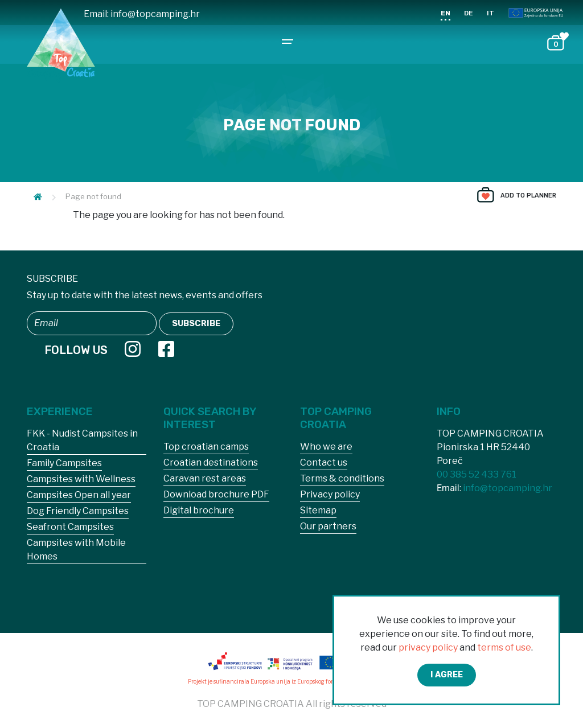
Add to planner (528, 196)
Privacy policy (330, 494)
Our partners (328, 526)
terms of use (504, 647)
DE (469, 13)
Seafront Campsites (70, 527)
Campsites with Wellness (81, 479)
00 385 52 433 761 (477, 474)
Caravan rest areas (205, 478)
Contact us (324, 462)
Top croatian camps (206, 447)
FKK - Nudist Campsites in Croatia (82, 440)
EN (446, 13)
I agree (447, 675)
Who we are (326, 447)
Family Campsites (64, 463)
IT (490, 13)
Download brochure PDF (216, 494)
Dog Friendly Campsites (78, 511)
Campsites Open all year (79, 495)
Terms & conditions (342, 478)
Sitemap (318, 510)
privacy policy (428, 647)
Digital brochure (199, 510)
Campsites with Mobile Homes (76, 550)
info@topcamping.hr (155, 14)
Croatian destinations (211, 462)
